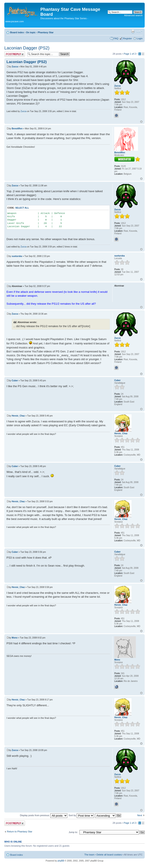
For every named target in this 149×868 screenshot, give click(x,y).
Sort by (81, 815)
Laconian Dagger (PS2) (27, 48)
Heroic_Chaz (18, 416)
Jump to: (73, 832)
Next (140, 815)
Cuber (15, 381)
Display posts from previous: (44, 815)
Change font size (139, 32)
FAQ (116, 38)
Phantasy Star (46, 32)
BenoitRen (17, 129)
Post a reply (15, 54)
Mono (15, 638)
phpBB (61, 861)
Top (141, 122)
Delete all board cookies (109, 855)
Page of (130, 54)
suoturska (17, 256)
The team (89, 855)
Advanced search (133, 15)
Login (140, 38)
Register (128, 38)
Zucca (15, 67)
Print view (133, 32)
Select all (22, 208)
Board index (17, 32)
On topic (31, 32)
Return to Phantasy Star (20, 832)
